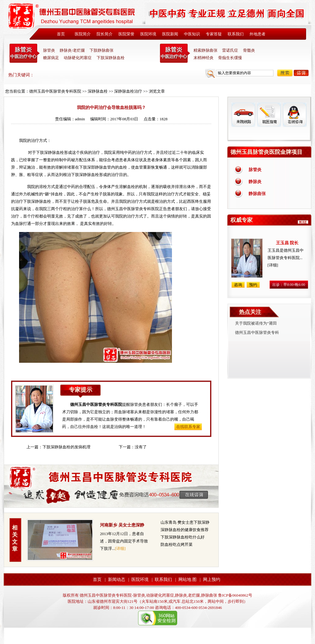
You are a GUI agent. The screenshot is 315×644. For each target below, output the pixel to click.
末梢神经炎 (203, 58)
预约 (253, 285)
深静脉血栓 (98, 91)
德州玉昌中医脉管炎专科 (257, 332)
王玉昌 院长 (287, 243)
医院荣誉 (126, 34)
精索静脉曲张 (205, 50)
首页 (61, 34)
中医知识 (192, 34)
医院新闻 (170, 34)
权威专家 (241, 220)
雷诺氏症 (230, 50)
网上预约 (212, 580)
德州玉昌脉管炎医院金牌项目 (266, 152)
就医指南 (269, 115)
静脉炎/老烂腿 (72, 50)
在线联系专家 (188, 427)
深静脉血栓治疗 (128, 91)
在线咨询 (294, 115)
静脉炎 (255, 182)
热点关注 (250, 312)
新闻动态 (117, 580)
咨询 (301, 73)
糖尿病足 (51, 58)
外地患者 (257, 34)
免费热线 (269, 134)
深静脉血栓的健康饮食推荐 (185, 530)
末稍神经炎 (175, 53)
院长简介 (105, 34)
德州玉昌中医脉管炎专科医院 (55, 91)
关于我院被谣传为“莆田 (256, 323)
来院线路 (243, 115)
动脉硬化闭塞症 (78, 58)
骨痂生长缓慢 (230, 58)
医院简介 (83, 34)
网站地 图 (188, 580)
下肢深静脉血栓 (111, 58)
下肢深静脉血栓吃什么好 (183, 537)
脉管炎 (49, 50)
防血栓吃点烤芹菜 (177, 544)
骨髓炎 (249, 50)
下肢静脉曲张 (102, 50)
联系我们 (236, 34)
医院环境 (148, 34)
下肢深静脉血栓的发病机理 (66, 447)
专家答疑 (214, 34)
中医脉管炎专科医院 (25, 53)
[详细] (120, 548)
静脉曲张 (257, 194)
